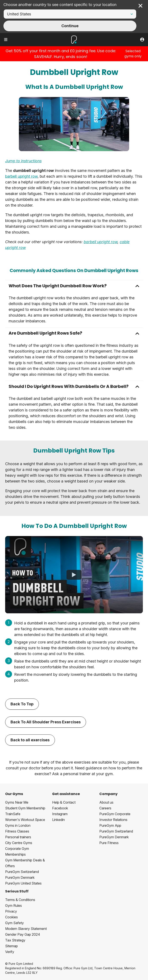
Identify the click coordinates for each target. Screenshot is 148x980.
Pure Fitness (109, 843)
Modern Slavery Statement (26, 929)
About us (106, 802)
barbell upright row (21, 176)
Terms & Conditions (20, 900)
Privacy (11, 911)
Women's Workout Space (25, 820)
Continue (70, 26)
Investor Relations (113, 820)
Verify (10, 952)
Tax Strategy (15, 940)
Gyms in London (18, 825)
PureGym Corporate (115, 814)
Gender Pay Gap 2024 (23, 934)
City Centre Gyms (19, 843)
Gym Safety (14, 923)
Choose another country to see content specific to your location (60, 5)
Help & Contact (64, 802)
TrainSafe (13, 814)
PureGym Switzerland (22, 872)
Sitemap (11, 946)
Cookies (11, 917)
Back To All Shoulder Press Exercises (46, 722)
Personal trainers (18, 837)
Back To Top (22, 704)
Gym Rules (14, 906)
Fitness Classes (17, 831)
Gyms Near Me (17, 802)
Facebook (60, 808)
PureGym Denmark (20, 877)
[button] (74, 286)
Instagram (60, 814)
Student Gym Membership (25, 808)
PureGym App (110, 825)
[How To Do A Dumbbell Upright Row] (74, 575)
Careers (105, 808)
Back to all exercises (30, 740)
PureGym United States (23, 883)
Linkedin (58, 820)
